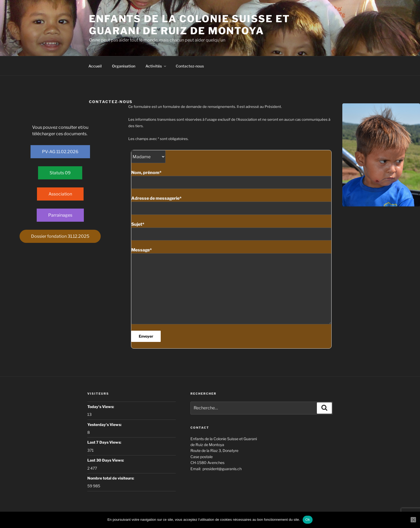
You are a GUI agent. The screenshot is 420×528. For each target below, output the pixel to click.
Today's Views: (101, 407)
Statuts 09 (60, 173)
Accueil (95, 66)
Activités (156, 66)
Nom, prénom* (231, 179)
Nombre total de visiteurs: (111, 478)
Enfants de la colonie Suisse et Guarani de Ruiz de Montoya (190, 25)
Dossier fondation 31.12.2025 (60, 236)
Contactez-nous (190, 66)
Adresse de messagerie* (231, 205)
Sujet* (231, 231)
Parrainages (60, 215)
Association (60, 194)
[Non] (413, 520)
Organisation (124, 66)
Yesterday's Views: (105, 425)
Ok (308, 520)
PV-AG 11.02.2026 (60, 152)
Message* (231, 286)
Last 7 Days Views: (105, 442)
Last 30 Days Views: (106, 460)
